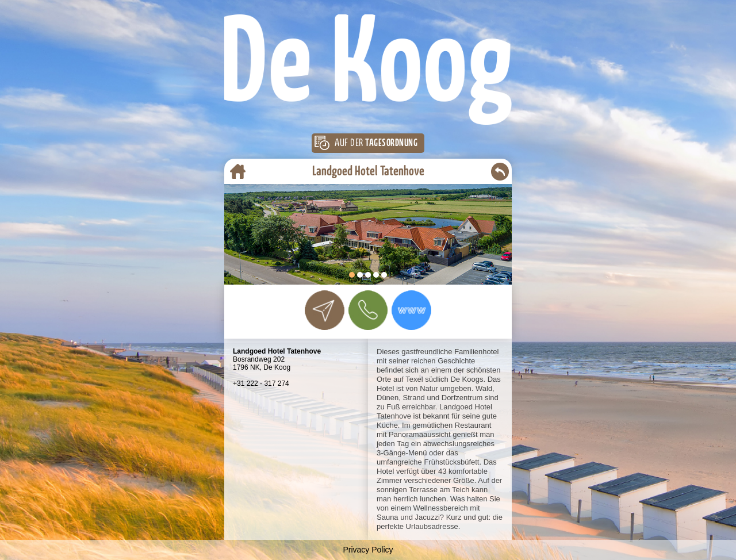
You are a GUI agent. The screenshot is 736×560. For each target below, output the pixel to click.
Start (497, 279)
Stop (506, 279)
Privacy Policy (368, 550)
